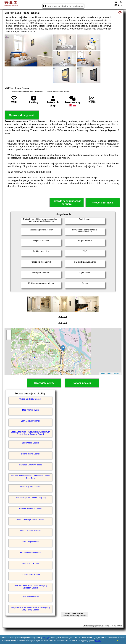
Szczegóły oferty (44, 383)
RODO (98, 641)
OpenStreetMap (114, 374)
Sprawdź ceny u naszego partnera (67, 203)
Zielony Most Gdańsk (30, 443)
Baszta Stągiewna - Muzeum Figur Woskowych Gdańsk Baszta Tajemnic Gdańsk (30, 433)
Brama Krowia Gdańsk (30, 421)
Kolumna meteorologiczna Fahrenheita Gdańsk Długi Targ (30, 477)
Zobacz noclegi (82, 383)
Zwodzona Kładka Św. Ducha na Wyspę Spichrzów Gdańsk (30, 587)
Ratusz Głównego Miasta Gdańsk (30, 520)
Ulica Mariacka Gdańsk (30, 575)
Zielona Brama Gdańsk (30, 454)
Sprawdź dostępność (22, 115)
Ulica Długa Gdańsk (30, 542)
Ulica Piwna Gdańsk (30, 596)
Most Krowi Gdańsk (30, 410)
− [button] (9, 337)
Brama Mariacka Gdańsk (30, 553)
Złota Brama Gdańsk (30, 564)
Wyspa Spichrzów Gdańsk (30, 399)
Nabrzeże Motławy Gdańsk (30, 465)
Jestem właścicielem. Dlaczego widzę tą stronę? (74, 615)
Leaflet (103, 374)
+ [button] (9, 333)
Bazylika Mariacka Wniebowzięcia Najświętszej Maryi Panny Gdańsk (30, 609)
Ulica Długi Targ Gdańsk (30, 487)
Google (46, 637)
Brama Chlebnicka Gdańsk (30, 509)
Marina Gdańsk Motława (30, 531)
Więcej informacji (103, 203)
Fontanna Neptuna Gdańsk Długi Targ (30, 498)
